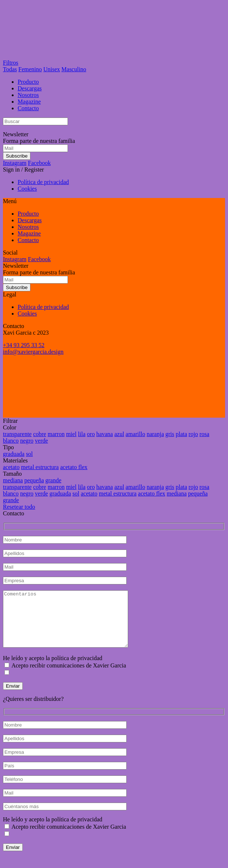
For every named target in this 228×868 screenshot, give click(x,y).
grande (54, 480)
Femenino (30, 69)
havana (104, 434)
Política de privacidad (43, 182)
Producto (28, 82)
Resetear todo (19, 507)
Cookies (27, 189)
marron (56, 434)
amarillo (135, 434)
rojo (193, 434)
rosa (204, 434)
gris (170, 434)
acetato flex (74, 467)
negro (27, 441)
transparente (17, 434)
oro (91, 434)
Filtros (11, 63)
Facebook (39, 163)
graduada (14, 454)
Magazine (29, 102)
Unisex (52, 69)
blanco (11, 441)
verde (41, 441)
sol (30, 454)
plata (181, 434)
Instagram (15, 163)
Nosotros (28, 95)
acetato (11, 467)
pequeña (34, 480)
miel (71, 434)
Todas (10, 69)
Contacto (28, 108)
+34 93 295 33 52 (24, 345)
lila (82, 434)
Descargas (30, 88)
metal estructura (40, 467)
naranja (155, 434)
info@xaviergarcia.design (33, 352)
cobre (40, 434)
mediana (13, 480)
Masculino (74, 69)
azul (119, 434)
